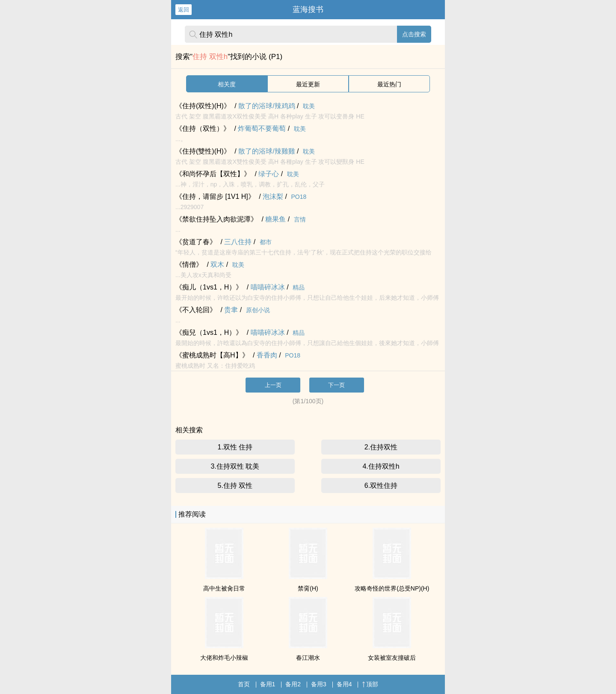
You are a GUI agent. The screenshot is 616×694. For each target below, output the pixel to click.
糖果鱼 (275, 219)
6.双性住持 (381, 486)
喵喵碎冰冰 (268, 287)
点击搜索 (414, 34)
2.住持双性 (381, 447)
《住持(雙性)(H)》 (203, 151)
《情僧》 (189, 264)
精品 (299, 287)
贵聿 (231, 310)
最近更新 (308, 84)
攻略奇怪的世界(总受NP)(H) (392, 588)
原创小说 (258, 310)
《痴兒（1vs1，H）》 (209, 332)
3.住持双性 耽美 (235, 466)
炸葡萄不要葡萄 (262, 128)
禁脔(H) (308, 588)
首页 (244, 684)
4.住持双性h (381, 466)
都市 (266, 242)
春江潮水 (308, 658)
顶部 (370, 684)
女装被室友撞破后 (392, 658)
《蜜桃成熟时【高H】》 (212, 355)
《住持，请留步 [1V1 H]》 (215, 196)
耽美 (309, 106)
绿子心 (269, 174)
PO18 (299, 197)
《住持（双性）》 (203, 128)
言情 (300, 219)
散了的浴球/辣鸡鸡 (267, 106)
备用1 (268, 684)
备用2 (293, 684)
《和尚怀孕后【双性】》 (213, 174)
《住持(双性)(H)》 (203, 106)
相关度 (227, 84)
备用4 (344, 684)
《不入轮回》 (196, 310)
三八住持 (238, 242)
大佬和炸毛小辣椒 (224, 658)
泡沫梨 (273, 196)
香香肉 (267, 355)
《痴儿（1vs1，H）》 (209, 287)
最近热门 (389, 84)
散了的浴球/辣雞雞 (267, 151)
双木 (217, 264)
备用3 (319, 684)
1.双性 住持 (235, 447)
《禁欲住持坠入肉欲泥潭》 (216, 219)
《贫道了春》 (196, 242)
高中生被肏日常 (224, 588)
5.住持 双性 (235, 486)
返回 (184, 10)
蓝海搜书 (308, 9)
